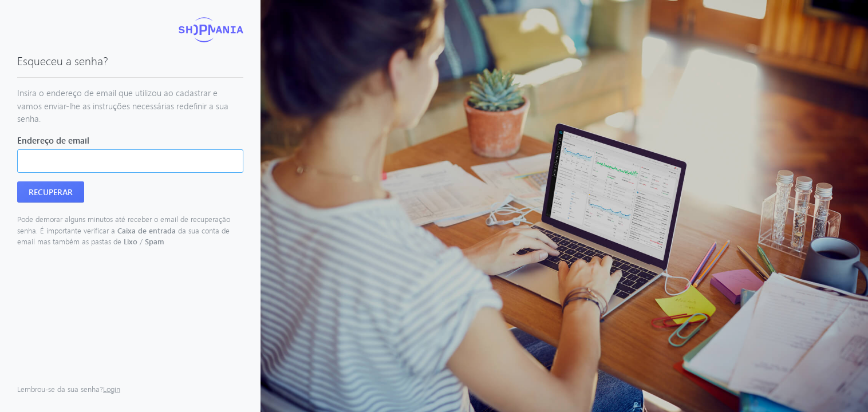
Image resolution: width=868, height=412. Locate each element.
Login (112, 389)
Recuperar (51, 192)
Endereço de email (53, 140)
